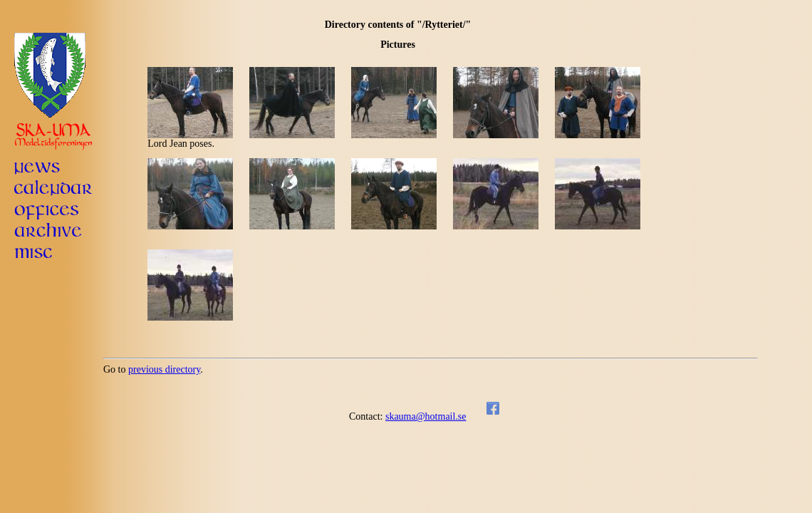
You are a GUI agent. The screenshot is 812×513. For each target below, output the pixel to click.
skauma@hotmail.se (426, 416)
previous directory (164, 369)
